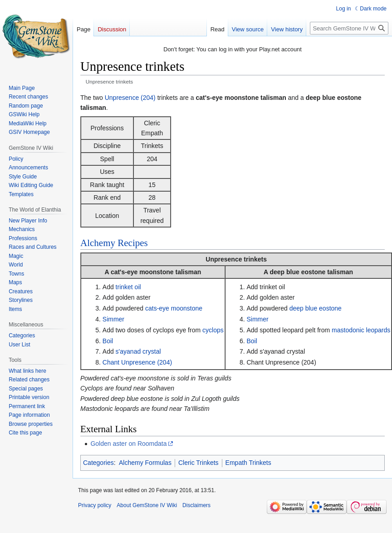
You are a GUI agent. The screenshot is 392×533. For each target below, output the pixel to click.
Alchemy (98, 243)
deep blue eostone (316, 308)
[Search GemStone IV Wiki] (349, 28)
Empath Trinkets (248, 463)
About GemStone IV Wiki (147, 505)
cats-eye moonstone (174, 308)
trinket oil (128, 287)
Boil (108, 341)
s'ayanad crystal (138, 351)
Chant (111, 362)
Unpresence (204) (130, 98)
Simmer (113, 319)
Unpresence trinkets (236, 259)
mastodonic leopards (361, 330)
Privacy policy (95, 505)
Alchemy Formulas (145, 463)
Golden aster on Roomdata (128, 444)
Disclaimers (196, 505)
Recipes (132, 243)
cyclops (213, 330)
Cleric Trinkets (198, 463)
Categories (98, 463)
